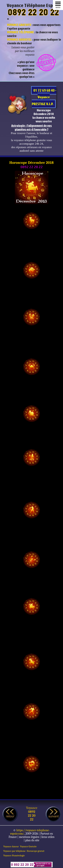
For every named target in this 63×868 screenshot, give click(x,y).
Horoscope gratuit (36, 851)
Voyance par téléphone (14, 851)
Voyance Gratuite (28, 847)
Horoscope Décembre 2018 (32, 163)
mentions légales (29, 837)
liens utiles (48, 837)
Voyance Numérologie (14, 856)
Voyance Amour (11, 847)
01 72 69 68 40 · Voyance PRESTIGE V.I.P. (44, 97)
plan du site (32, 840)
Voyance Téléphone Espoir (33, 5)
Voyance (32, 808)
